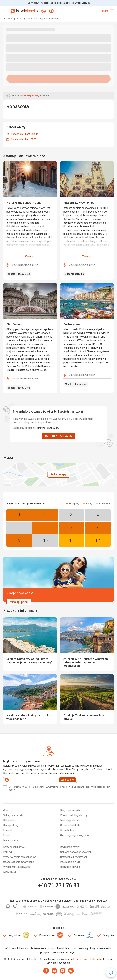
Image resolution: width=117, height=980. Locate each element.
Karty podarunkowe (14, 847)
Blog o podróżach (70, 810)
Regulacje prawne (70, 867)
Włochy (22, 19)
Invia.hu (97, 959)
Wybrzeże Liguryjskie (37, 19)
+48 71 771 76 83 (59, 885)
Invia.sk (87, 959)
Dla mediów (10, 820)
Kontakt (7, 830)
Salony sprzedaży (13, 815)
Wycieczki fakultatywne (16, 867)
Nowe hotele (67, 830)
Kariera (7, 835)
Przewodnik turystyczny (74, 815)
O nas (6, 810)
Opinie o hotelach (70, 825)
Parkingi (8, 852)
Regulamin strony (70, 847)
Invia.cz (77, 959)
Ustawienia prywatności (73, 857)
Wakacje (12, 19)
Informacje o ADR (70, 862)
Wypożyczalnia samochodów (19, 857)
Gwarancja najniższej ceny (75, 835)
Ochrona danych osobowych (76, 852)
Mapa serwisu (11, 840)
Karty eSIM (9, 872)
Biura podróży (11, 825)
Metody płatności (70, 820)
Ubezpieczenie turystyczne (19, 862)
